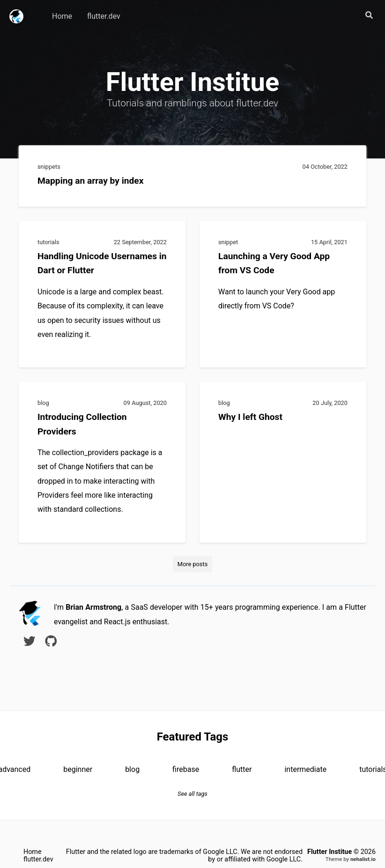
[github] (51, 643)
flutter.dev (104, 16)
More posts (193, 564)
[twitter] (30, 643)
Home (62, 16)
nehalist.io (363, 859)
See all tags (192, 794)
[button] (369, 16)
